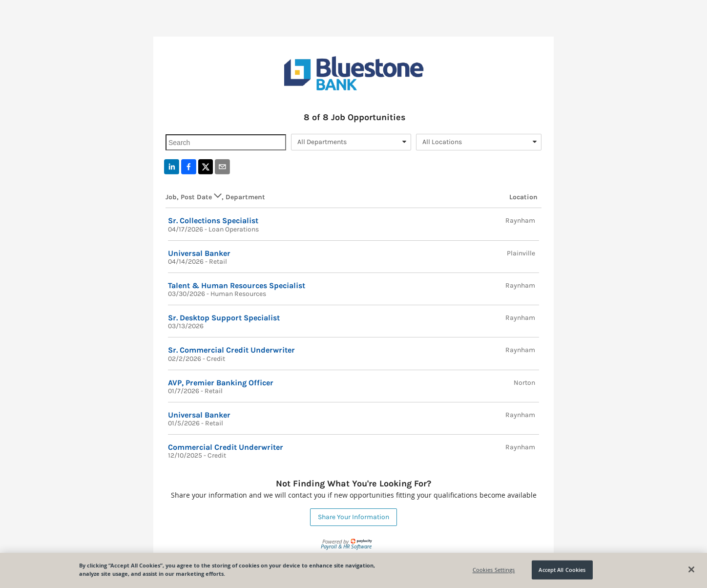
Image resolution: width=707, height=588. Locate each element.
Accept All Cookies (562, 570)
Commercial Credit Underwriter (226, 447)
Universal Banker (199, 253)
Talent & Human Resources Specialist (237, 285)
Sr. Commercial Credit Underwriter (231, 350)
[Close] (691, 569)
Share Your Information (353, 517)
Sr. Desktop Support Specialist (224, 318)
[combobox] (351, 142)
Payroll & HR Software (346, 546)
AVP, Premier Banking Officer (221, 383)
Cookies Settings (494, 570)
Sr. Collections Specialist (213, 220)
